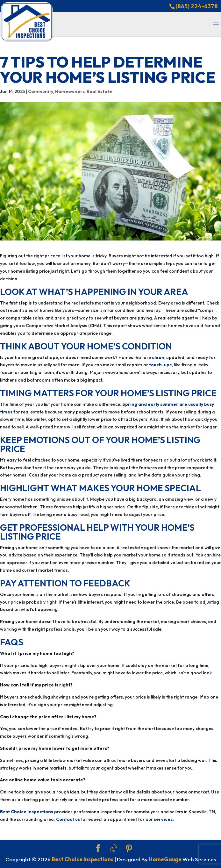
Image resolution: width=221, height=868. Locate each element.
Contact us (68, 819)
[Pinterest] (129, 849)
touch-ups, (161, 365)
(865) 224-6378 (197, 6)
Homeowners (70, 91)
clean (158, 357)
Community (41, 91)
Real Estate (99, 91)
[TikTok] (114, 849)
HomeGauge (165, 859)
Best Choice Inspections (27, 812)
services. (164, 819)
